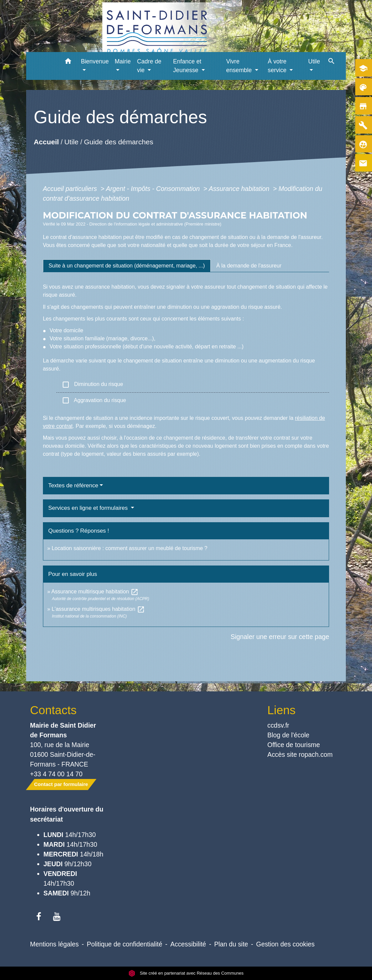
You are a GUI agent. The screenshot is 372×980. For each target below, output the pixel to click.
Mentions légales (55, 944)
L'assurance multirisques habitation (98, 609)
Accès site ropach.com (300, 754)
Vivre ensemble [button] (240, 66)
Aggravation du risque (94, 400)
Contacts (54, 710)
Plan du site (231, 944)
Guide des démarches (119, 142)
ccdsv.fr (278, 725)
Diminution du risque (92, 385)
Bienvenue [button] (95, 61)
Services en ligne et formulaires (89, 508)
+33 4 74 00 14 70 (57, 774)
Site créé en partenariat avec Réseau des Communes (186, 973)
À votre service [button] (278, 66)
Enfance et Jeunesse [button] (187, 66)
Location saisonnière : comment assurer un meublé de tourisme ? (129, 548)
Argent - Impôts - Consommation (154, 189)
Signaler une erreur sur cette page (280, 637)
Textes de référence (73, 485)
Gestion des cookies (285, 944)
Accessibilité (188, 944)
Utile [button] (314, 61)
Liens (281, 710)
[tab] (127, 266)
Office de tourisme (294, 745)
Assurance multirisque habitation (95, 592)
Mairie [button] (123, 61)
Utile (71, 142)
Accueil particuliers (71, 189)
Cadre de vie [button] (149, 66)
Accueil (46, 142)
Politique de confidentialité (125, 944)
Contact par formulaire (61, 784)
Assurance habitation (240, 189)
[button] (68, 62)
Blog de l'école (288, 735)
